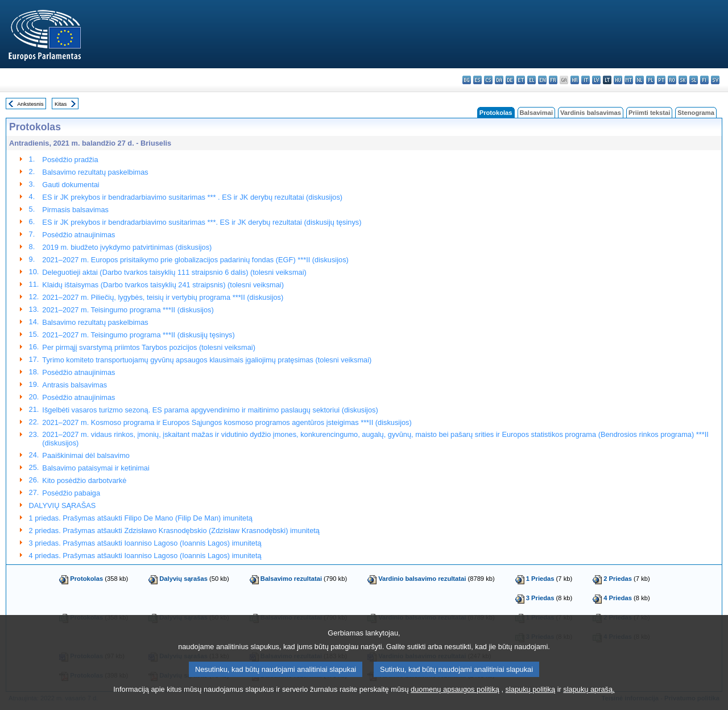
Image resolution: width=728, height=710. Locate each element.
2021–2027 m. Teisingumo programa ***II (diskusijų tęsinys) (138, 335)
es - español (477, 80)
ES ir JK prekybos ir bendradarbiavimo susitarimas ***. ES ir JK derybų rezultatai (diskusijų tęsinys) (202, 222)
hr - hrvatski (575, 80)
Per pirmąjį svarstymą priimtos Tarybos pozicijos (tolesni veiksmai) (149, 347)
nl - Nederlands (640, 80)
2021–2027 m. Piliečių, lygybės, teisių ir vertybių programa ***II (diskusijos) (163, 297)
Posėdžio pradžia (70, 160)
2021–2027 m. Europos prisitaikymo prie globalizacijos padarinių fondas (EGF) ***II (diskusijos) (195, 260)
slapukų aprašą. (589, 697)
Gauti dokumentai (71, 185)
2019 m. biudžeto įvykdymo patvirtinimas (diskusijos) (127, 247)
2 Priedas (618, 579)
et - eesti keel (521, 80)
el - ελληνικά (531, 80)
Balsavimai (536, 113)
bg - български (467, 80)
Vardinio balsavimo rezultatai (422, 579)
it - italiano (586, 80)
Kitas (61, 104)
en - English (542, 80)
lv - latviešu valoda (596, 80)
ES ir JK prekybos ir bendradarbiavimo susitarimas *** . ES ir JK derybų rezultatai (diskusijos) (192, 197)
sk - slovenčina (683, 80)
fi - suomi (704, 80)
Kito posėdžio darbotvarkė (84, 480)
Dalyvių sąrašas (183, 579)
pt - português (661, 80)
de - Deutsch (510, 80)
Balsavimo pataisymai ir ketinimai (96, 468)
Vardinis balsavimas (591, 113)
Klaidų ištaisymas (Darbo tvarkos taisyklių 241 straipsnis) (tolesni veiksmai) (163, 285)
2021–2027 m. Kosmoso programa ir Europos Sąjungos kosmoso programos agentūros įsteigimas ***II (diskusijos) (227, 422)
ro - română (672, 80)
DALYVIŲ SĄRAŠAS (63, 505)
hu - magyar (618, 80)
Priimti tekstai (649, 113)
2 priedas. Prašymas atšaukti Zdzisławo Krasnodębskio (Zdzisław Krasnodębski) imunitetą (174, 531)
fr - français (553, 80)
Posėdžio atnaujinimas (78, 235)
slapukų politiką (531, 697)
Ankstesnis (30, 104)
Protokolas (86, 579)
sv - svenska (715, 80)
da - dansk (499, 80)
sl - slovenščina (694, 80)
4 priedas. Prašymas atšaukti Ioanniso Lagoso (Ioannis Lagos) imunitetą (145, 556)
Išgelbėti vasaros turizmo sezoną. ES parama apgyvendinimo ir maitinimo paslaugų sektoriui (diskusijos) (210, 410)
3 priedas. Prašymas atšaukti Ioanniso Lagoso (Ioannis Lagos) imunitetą (145, 543)
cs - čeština (488, 80)
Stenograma (696, 113)
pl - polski (650, 80)
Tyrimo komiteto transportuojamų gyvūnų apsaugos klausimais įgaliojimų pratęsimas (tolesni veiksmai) (207, 360)
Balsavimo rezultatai (291, 579)
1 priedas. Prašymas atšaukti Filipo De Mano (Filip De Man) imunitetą (141, 518)
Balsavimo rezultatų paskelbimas (95, 172)
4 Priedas (618, 598)
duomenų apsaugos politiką (455, 697)
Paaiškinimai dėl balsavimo (86, 455)
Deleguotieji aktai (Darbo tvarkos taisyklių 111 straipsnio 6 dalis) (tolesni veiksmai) (174, 272)
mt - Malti (629, 80)
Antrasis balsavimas (75, 385)
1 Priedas (540, 579)
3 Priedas (540, 598)
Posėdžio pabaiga (71, 493)
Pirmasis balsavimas (75, 210)
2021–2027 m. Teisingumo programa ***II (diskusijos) (128, 310)
